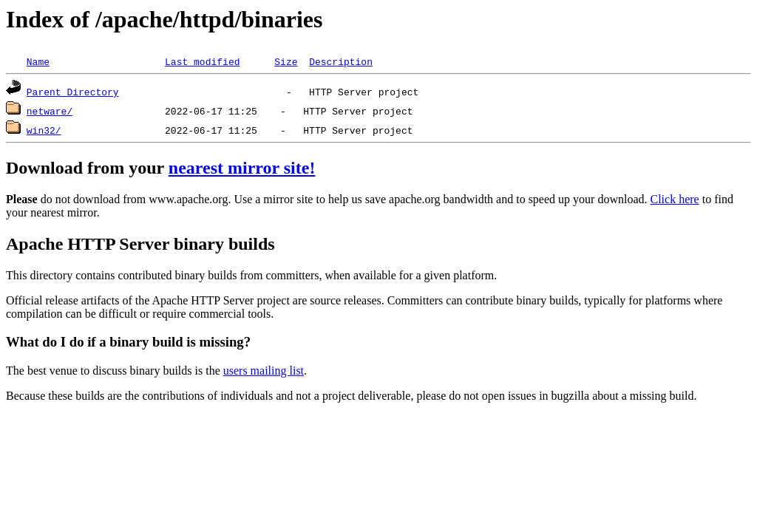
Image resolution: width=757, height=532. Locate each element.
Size (286, 61)
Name (38, 61)
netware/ (50, 111)
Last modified (202, 61)
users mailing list (264, 371)
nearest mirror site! (242, 168)
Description (341, 61)
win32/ (44, 130)
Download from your (87, 168)
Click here (675, 199)
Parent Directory (73, 92)
